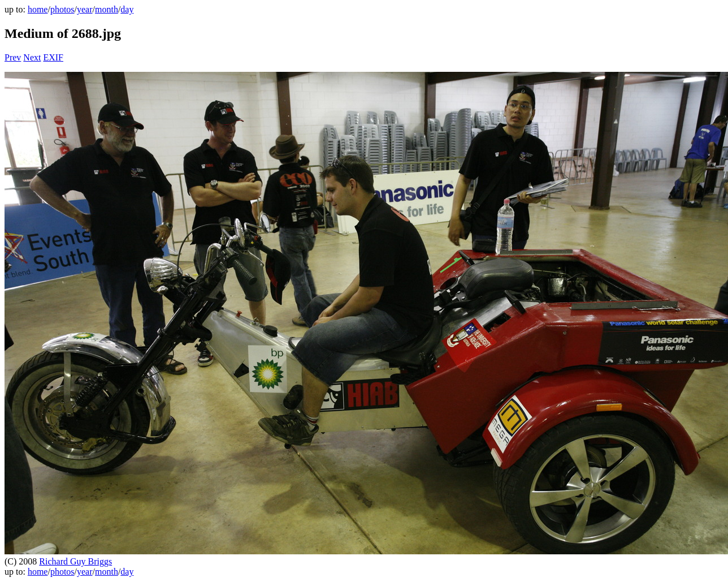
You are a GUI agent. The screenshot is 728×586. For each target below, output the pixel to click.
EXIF (53, 57)
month (107, 9)
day (127, 9)
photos (62, 9)
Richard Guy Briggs (75, 561)
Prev (13, 57)
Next (32, 57)
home (38, 9)
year (85, 9)
